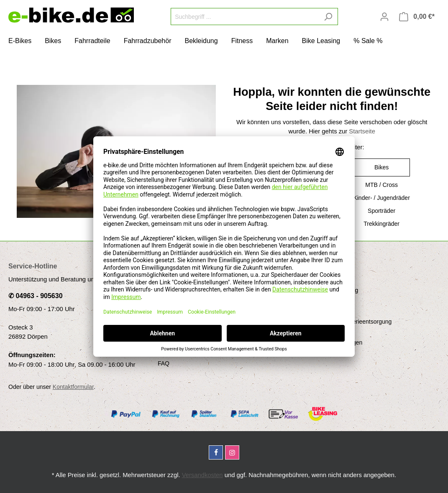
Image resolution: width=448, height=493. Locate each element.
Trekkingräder (381, 224)
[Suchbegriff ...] (245, 17)
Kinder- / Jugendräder (381, 198)
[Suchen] (328, 17)
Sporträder (381, 211)
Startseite (362, 131)
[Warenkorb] (417, 17)
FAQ (164, 363)
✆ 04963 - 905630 (36, 296)
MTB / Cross (381, 185)
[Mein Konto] (384, 17)
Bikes (381, 167)
